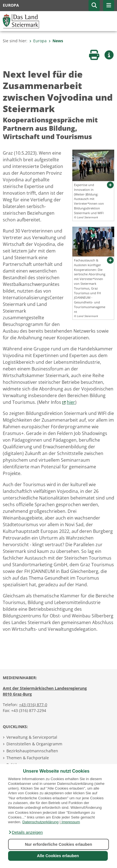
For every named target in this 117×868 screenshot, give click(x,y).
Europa (38, 41)
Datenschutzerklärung (40, 822)
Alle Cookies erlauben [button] (58, 856)
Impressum (71, 822)
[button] (25, 832)
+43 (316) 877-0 (33, 705)
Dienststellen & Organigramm (34, 744)
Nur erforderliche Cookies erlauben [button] (59, 844)
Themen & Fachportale (28, 758)
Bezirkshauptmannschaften (32, 751)
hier (71, 402)
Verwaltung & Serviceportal (32, 737)
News (56, 41)
